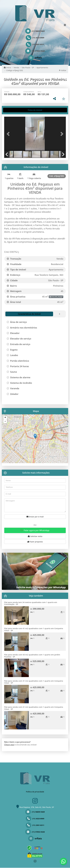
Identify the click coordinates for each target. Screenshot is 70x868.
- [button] (5, 421)
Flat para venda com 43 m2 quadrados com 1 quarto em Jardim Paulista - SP (32, 656)
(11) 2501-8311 (38, 44)
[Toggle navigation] (65, 25)
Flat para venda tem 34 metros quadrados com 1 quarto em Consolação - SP (31, 603)
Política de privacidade (35, 792)
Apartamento (42, 67)
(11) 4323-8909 (38, 38)
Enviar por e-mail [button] (35, 517)
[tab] (12, 110)
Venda (16, 67)
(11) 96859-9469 (38, 31)
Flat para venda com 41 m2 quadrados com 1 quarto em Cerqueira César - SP (34, 629)
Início (7, 67)
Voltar (63, 70)
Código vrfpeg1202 (15, 70)
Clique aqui (9, 745)
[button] (9, 134)
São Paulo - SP (28, 67)
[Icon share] (35, 58)
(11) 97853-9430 (38, 51)
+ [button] (5, 418)
